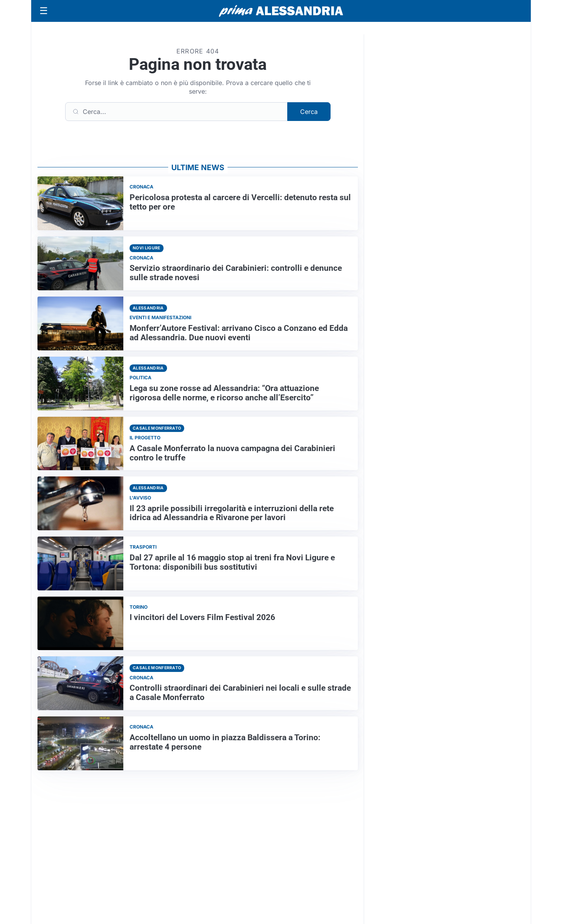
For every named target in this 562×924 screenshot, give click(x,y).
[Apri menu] (44, 11)
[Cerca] (176, 112)
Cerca (309, 112)
